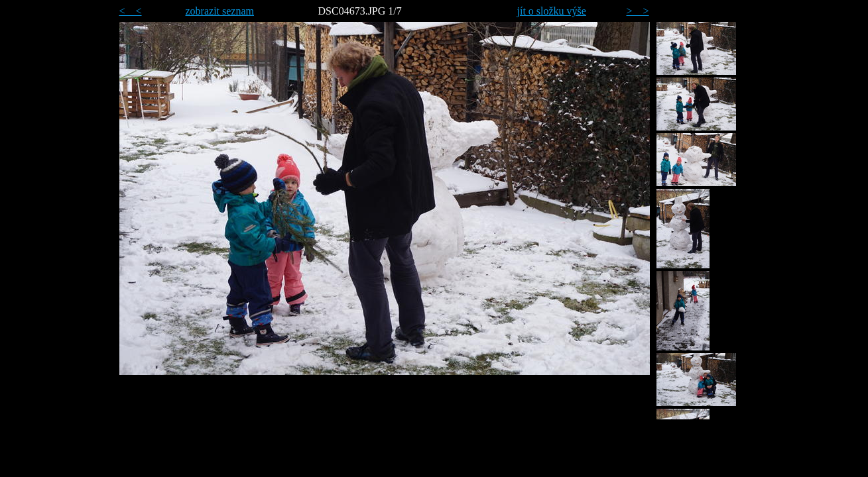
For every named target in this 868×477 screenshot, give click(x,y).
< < (131, 11)
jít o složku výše (552, 11)
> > (638, 11)
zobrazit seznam (220, 11)
